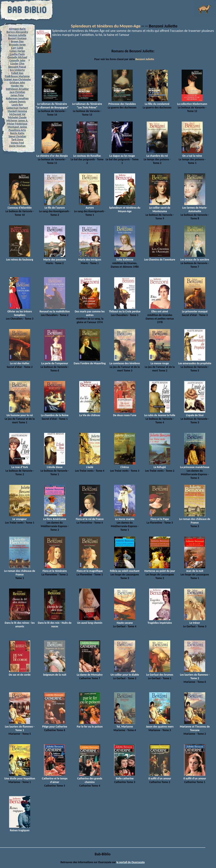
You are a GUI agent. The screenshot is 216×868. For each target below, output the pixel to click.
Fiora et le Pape (160, 517)
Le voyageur (20, 517)
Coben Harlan (17, 51)
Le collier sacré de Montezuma (160, 208)
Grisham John (17, 83)
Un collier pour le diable (125, 673)
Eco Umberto (17, 70)
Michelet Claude (17, 117)
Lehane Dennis (17, 102)
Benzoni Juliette (17, 35)
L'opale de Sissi (195, 413)
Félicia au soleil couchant (125, 569)
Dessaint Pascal (17, 67)
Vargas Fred (17, 143)
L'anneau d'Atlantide (20, 206)
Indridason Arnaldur (17, 89)
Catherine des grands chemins (90, 778)
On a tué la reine (192, 154)
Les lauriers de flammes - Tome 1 (20, 727)
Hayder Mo (17, 86)
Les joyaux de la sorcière (195, 258)
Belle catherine (125, 777)
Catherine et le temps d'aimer (55, 778)
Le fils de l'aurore (55, 206)
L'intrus (125, 465)
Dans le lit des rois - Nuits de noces (55, 623)
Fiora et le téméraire (55, 569)
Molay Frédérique (17, 124)
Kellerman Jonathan (17, 98)
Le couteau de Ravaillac (87, 154)
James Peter (17, 95)
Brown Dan (17, 41)
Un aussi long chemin (90, 621)
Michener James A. (17, 121)
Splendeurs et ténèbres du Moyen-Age (106, 26)
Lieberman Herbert (17, 108)
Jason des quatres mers (160, 725)
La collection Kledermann (192, 102)
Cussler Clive (17, 64)
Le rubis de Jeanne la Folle (160, 413)
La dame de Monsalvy (90, 673)
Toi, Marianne (125, 725)
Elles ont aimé (160, 310)
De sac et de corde (20, 673)
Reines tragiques (20, 829)
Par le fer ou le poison (90, 725)
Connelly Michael (17, 57)
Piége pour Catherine (55, 725)
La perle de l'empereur (55, 362)
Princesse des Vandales (122, 102)
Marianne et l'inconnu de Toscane (195, 727)
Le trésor (195, 621)
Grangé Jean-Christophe (17, 79)
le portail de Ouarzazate (131, 862)
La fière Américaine (55, 517)
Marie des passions (55, 258)
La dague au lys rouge (122, 154)
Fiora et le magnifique (90, 569)
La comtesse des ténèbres (125, 362)
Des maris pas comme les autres (90, 311)
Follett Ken (17, 73)
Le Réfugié (160, 465)
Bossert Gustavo (17, 38)
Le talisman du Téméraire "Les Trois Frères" (87, 104)
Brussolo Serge (17, 45)
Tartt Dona (17, 140)
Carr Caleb (17, 48)
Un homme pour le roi (20, 413)
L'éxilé (90, 465)
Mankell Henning (17, 111)
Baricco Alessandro (17, 32)
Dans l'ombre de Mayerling (90, 362)
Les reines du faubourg (20, 258)
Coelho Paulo (17, 54)
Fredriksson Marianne (17, 76)
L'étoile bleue (55, 465)
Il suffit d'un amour (160, 777)
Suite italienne (125, 258)
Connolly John (17, 60)
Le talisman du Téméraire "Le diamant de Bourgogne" (52, 104)
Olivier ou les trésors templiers (20, 311)
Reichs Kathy (17, 133)
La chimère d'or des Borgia (52, 154)
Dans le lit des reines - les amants (20, 623)
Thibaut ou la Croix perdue (125, 310)
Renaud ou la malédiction (55, 310)
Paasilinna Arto (17, 130)
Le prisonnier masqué (195, 310)
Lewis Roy (17, 105)
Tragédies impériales (160, 621)
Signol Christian (17, 136)
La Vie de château (90, 413)
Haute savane (125, 621)
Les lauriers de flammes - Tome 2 (195, 675)
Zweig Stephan (17, 146)
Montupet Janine (17, 127)
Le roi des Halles (20, 362)
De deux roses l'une (125, 413)
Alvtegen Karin (17, 29)
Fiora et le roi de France (90, 517)
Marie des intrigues (90, 258)
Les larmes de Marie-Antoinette (195, 208)
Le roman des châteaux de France (195, 519)
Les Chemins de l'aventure (160, 258)
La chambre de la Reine (55, 413)
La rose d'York (20, 465)
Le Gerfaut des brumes (160, 673)
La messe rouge (160, 362)
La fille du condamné (157, 102)
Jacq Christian (17, 92)
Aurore (90, 206)
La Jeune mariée (125, 517)
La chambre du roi (157, 154)
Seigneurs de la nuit (55, 673)
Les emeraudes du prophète (195, 362)
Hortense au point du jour (160, 569)
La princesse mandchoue (195, 465)
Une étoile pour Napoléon (20, 777)
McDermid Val (17, 114)
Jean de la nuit (195, 569)
